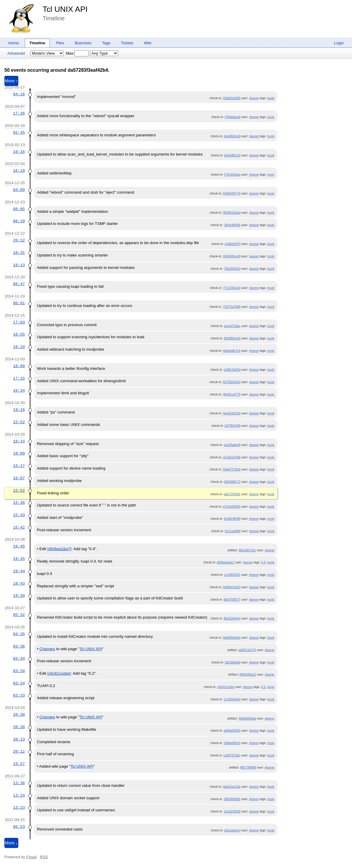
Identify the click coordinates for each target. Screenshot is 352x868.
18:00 (19, 366)
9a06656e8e (232, 637)
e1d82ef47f (233, 244)
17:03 (19, 322)
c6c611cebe (226, 687)
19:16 (19, 152)
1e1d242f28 (232, 811)
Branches (83, 43)
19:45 (19, 546)
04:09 (19, 190)
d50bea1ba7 (226, 562)
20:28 (19, 727)
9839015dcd (232, 212)
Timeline (37, 43)
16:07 (19, 478)
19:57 (19, 764)
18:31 (19, 253)
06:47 (19, 284)
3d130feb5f (233, 662)
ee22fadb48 (232, 445)
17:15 (19, 378)
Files (60, 43)
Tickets (127, 43)
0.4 (263, 562)
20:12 (19, 240)
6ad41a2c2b (232, 787)
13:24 (19, 795)
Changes (47, 649)
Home (14, 43)
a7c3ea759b (232, 457)
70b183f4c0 (232, 269)
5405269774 (232, 193)
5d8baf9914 (232, 743)
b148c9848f (232, 519)
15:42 (19, 527)
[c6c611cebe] (59, 673)
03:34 (19, 658)
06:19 (19, 221)
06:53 (19, 827)
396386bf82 (232, 799)
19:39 (19, 596)
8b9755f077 (232, 599)
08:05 (19, 209)
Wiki (148, 43)
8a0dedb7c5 (232, 351)
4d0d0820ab (247, 718)
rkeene (254, 98)
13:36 (19, 783)
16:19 (19, 171)
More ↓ (11, 843)
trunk (271, 98)
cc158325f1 (232, 575)
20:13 (19, 739)
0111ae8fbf (233, 531)
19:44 (19, 571)
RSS (44, 857)
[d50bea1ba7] (59, 549)
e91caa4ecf (232, 830)
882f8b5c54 (232, 338)
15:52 (19, 422)
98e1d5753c (247, 550)
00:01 (19, 303)
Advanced (16, 53)
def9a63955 (232, 730)
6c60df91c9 (232, 155)
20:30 (19, 715)
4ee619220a (232, 413)
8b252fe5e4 (232, 618)
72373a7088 (232, 307)
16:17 (19, 466)
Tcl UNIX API (65, 9)
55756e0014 (232, 382)
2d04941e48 (232, 256)
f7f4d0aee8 (233, 117)
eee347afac (232, 326)
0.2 (263, 687)
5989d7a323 (232, 587)
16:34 (19, 390)
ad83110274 (247, 650)
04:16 (19, 94)
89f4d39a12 (248, 674)
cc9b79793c (232, 755)
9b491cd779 (232, 394)
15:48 (19, 503)
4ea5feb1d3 (232, 136)
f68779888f (248, 767)
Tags (106, 43)
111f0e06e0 (232, 699)
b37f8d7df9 (233, 426)
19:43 (19, 583)
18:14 (19, 441)
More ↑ (11, 81)
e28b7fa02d (232, 370)
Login (339, 43)
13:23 (19, 807)
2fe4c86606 (232, 225)
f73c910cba (232, 174)
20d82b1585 (232, 98)
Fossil (31, 857)
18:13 (19, 265)
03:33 (19, 695)
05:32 (19, 615)
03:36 (19, 646)
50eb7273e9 (232, 469)
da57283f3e (232, 494)
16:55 (19, 334)
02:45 (19, 133)
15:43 (19, 515)
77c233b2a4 (232, 288)
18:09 (19, 453)
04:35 (19, 634)
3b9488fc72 (232, 482)
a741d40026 (232, 506)
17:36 (19, 113)
